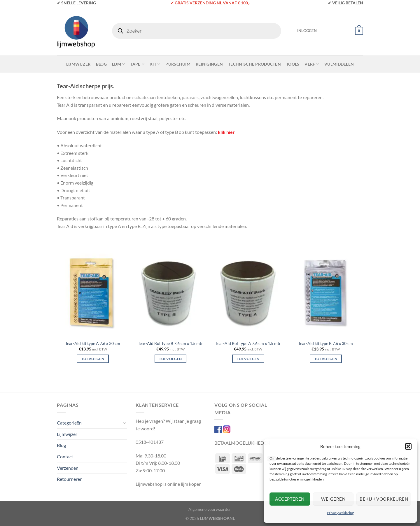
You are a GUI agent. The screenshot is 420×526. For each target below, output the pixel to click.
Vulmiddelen (339, 64)
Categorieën (69, 423)
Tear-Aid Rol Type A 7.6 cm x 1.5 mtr (248, 343)
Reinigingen (209, 64)
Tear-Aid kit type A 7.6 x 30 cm (93, 343)
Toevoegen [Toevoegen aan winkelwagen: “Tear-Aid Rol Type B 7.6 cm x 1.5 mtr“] (170, 359)
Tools (293, 64)
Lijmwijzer (78, 64)
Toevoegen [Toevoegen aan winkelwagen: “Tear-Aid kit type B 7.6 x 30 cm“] (326, 359)
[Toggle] (125, 423)
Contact (65, 456)
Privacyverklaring (340, 513)
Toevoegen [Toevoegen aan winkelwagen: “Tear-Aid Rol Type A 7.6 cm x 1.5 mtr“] (248, 359)
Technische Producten (254, 64)
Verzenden (68, 468)
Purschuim (178, 64)
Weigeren (333, 499)
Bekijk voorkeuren (384, 499)
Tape (137, 64)
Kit (155, 64)
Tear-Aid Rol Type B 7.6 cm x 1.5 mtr (170, 343)
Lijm (119, 64)
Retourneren (70, 479)
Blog (101, 64)
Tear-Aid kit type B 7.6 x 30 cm (326, 343)
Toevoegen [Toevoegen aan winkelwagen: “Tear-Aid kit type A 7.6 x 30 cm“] (93, 359)
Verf (312, 64)
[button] (408, 446)
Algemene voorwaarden (210, 509)
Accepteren (290, 499)
